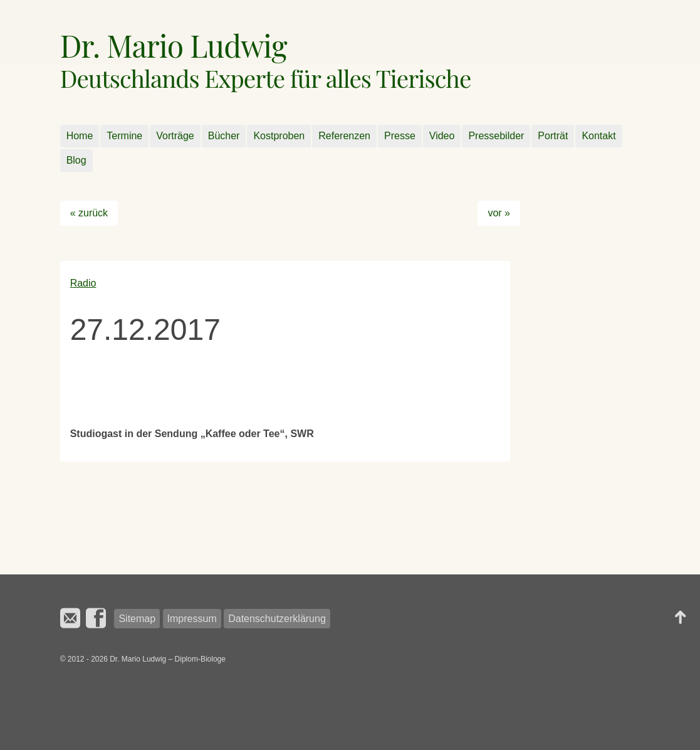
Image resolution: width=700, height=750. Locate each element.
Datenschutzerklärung (277, 619)
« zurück (89, 213)
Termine (124, 136)
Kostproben (279, 136)
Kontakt (598, 136)
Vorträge (175, 136)
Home (80, 136)
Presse (400, 136)
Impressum (192, 619)
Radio (83, 283)
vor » (499, 213)
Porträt (553, 136)
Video (442, 136)
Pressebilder (496, 136)
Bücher (224, 136)
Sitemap (137, 619)
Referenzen (344, 136)
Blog (76, 160)
